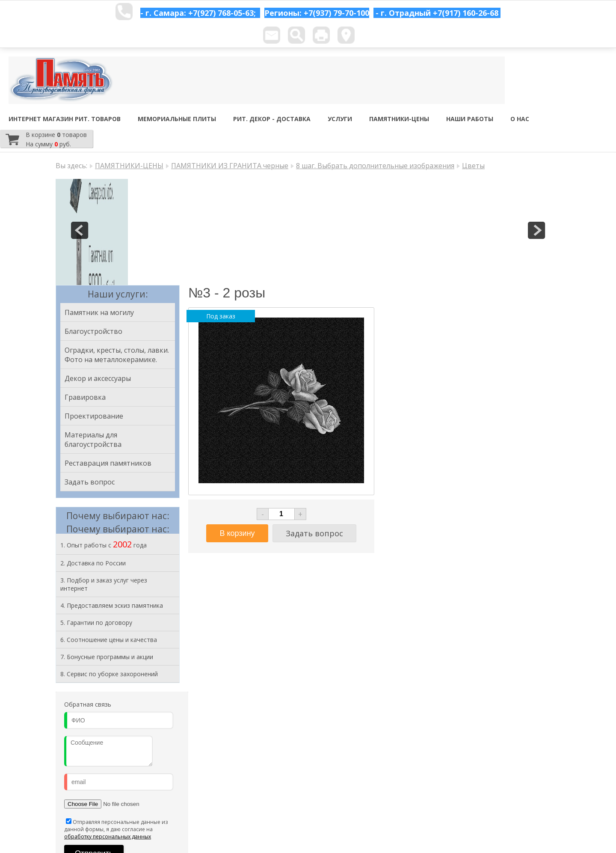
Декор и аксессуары (98, 378)
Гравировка (85, 397)
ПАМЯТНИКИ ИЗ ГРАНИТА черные (230, 166)
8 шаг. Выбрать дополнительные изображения (375, 166)
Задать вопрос (90, 482)
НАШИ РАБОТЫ (470, 119)
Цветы (473, 166)
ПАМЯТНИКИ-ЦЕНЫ (399, 119)
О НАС (520, 119)
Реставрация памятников (108, 463)
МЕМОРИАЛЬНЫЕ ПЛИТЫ (177, 119)
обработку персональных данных (108, 837)
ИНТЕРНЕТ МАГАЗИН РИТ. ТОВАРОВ (65, 119)
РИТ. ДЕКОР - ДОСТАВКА (272, 119)
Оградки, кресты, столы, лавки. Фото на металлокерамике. (117, 355)
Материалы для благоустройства (93, 440)
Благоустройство (93, 331)
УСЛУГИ (340, 119)
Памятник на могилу (99, 312)
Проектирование (94, 416)
